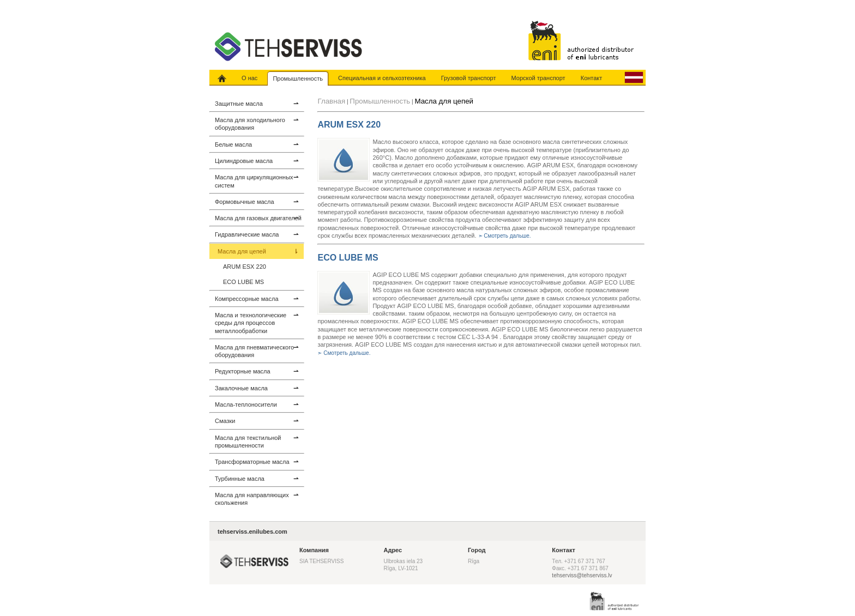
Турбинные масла (257, 479)
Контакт (592, 78)
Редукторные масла (257, 371)
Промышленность (298, 78)
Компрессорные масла (257, 299)
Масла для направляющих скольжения (257, 499)
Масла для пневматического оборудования (257, 351)
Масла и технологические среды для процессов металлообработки (257, 323)
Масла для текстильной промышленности (257, 441)
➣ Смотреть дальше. (505, 236)
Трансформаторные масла (257, 462)
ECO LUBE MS (243, 282)
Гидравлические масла (257, 234)
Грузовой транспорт (469, 78)
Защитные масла (257, 104)
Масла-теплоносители (257, 404)
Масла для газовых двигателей (258, 218)
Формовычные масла (257, 202)
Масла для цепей (258, 251)
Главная (331, 101)
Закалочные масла (257, 388)
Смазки (257, 421)
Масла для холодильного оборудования (257, 123)
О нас (249, 78)
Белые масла (257, 144)
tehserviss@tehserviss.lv (582, 575)
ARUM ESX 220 (245, 267)
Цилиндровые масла (257, 161)
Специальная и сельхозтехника (382, 78)
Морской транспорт (538, 78)
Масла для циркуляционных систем (257, 181)
